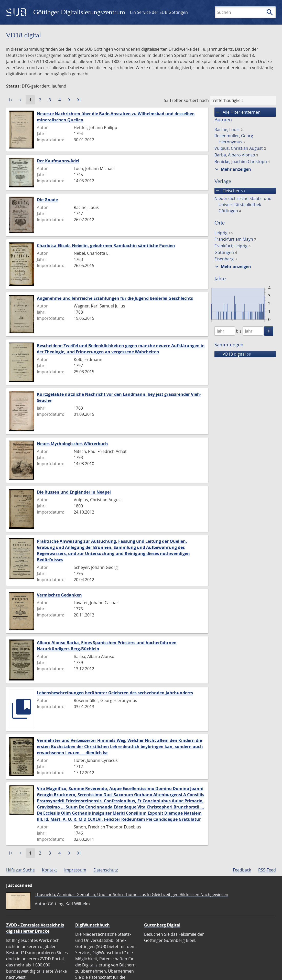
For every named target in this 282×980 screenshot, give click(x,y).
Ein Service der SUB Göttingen (159, 12)
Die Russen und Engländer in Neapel (74, 492)
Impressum (75, 870)
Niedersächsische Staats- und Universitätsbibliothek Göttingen (243, 205)
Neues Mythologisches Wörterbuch (72, 444)
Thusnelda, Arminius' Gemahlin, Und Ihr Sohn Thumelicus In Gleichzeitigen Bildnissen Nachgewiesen (132, 894)
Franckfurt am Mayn (235, 239)
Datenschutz (106, 870)
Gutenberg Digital (162, 925)
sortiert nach (196, 100)
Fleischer (230, 191)
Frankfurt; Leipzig (232, 246)
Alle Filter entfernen (237, 112)
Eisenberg (226, 259)
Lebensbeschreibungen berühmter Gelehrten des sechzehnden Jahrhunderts (115, 693)
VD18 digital (233, 354)
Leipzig (224, 233)
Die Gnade (47, 200)
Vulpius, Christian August (240, 148)
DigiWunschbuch (93, 925)
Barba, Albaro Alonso (236, 155)
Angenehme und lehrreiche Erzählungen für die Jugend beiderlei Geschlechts (115, 298)
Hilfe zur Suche (20, 870)
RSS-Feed (267, 870)
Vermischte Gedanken (59, 595)
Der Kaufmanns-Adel (58, 161)
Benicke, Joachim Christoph (242, 162)
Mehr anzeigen (232, 169)
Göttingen (226, 252)
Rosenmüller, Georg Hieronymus (234, 139)
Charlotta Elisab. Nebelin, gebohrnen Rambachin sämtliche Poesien (106, 246)
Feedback (242, 870)
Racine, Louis (229, 130)
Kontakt (50, 870)
